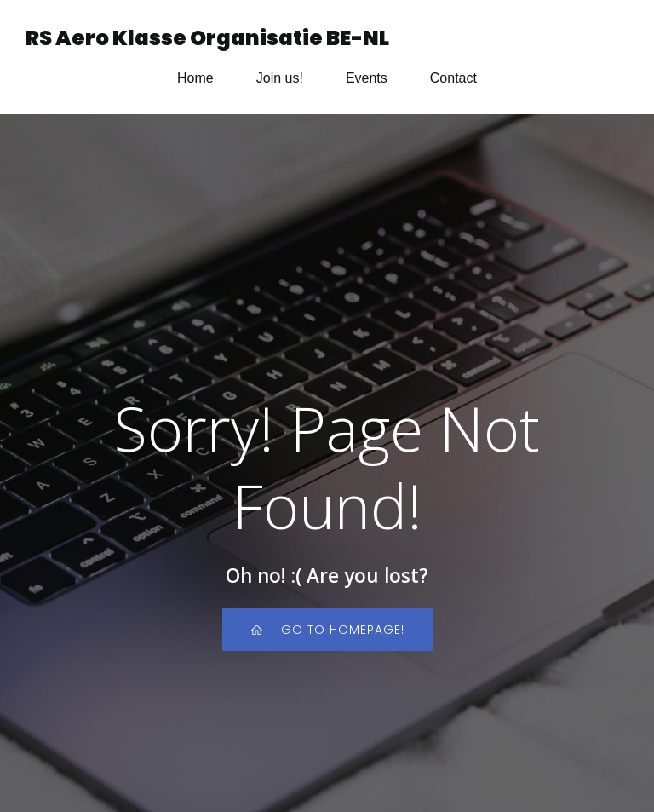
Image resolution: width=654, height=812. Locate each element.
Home (195, 78)
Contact (453, 78)
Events (367, 78)
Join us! (280, 78)
